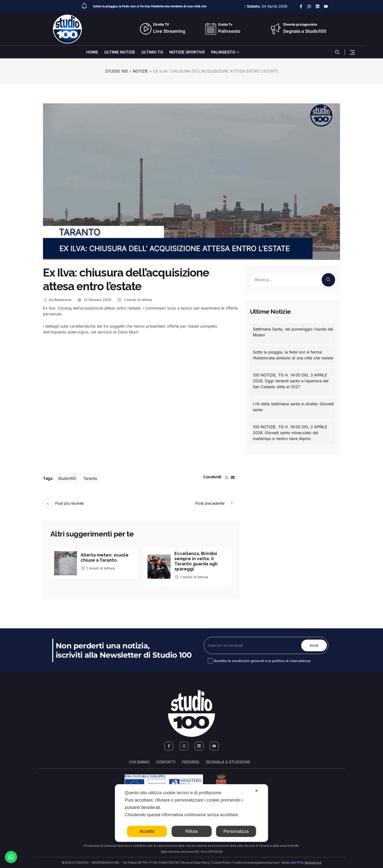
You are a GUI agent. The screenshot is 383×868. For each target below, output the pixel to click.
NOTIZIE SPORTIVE (187, 52)
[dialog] (191, 813)
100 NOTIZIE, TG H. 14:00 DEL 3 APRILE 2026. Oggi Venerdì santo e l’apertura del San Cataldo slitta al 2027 (291, 381)
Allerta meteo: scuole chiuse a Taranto (105, 557)
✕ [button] (257, 791)
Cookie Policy (222, 863)
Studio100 (67, 479)
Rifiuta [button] (191, 831)
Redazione (57, 300)
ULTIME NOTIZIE (120, 52)
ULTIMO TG (152, 52)
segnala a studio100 (228, 762)
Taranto (90, 479)
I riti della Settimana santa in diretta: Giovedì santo (293, 407)
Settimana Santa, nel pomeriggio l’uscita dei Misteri (293, 332)
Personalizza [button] (236, 831)
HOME (92, 52)
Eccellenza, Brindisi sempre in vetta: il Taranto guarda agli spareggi (196, 561)
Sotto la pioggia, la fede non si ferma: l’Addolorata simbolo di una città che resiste (293, 355)
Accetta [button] (147, 831)
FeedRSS (191, 762)
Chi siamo (139, 762)
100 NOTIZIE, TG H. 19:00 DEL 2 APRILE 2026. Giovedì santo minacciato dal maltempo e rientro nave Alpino (290, 433)
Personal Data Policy (195, 863)
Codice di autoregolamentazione (256, 863)
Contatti (166, 762)
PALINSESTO (223, 52)
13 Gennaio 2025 (94, 300)
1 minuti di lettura (134, 300)
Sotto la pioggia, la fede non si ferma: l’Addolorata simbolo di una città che (150, 6)
